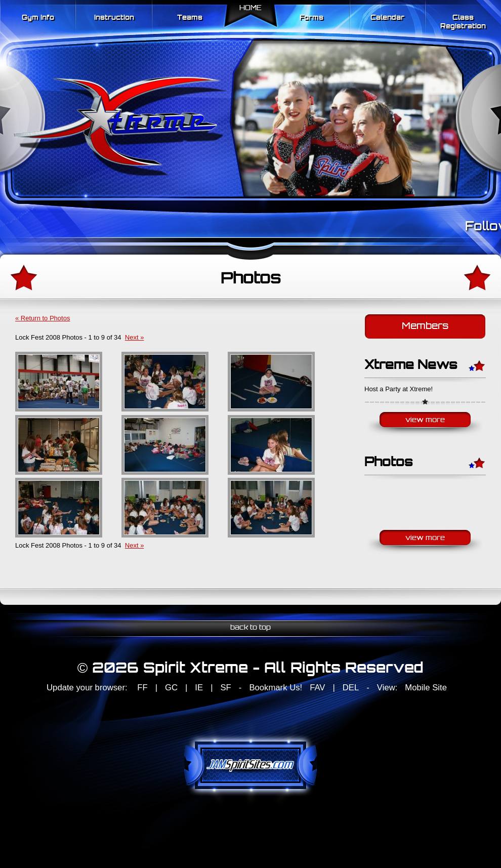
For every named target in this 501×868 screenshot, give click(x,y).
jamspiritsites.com (251, 765)
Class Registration (463, 22)
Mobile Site (426, 688)
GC (171, 688)
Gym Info (38, 18)
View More (425, 420)
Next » (135, 337)
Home (251, 8)
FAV (317, 688)
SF (225, 688)
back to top (251, 628)
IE (199, 688)
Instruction (114, 18)
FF (142, 688)
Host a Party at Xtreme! (399, 389)
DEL (351, 688)
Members (425, 327)
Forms (311, 18)
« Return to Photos (43, 318)
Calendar (387, 18)
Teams (190, 18)
